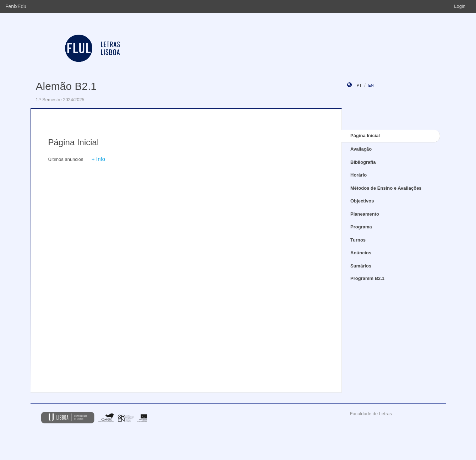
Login (460, 6)
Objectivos (362, 201)
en (371, 85)
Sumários (361, 266)
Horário (359, 175)
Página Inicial (365, 136)
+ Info (98, 159)
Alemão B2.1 (66, 86)
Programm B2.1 (367, 278)
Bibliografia (363, 162)
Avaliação (361, 149)
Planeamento (365, 214)
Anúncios (361, 253)
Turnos (358, 240)
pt (359, 85)
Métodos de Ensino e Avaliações (386, 188)
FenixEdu (16, 6)
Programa (361, 227)
